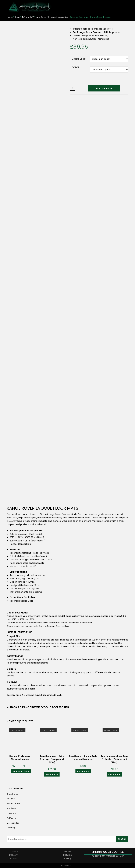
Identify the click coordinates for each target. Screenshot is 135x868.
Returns (67, 855)
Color (76, 67)
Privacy (67, 858)
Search (122, 839)
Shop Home (12, 794)
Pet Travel (11, 818)
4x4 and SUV (28, 17)
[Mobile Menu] (126, 7)
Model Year (79, 59)
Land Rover (41, 17)
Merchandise (13, 823)
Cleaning (11, 828)
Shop (17, 17)
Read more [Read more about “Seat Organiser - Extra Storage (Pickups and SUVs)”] (52, 774)
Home (10, 17)
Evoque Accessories (58, 17)
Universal (11, 813)
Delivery (13, 855)
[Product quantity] (73, 88)
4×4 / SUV (11, 799)
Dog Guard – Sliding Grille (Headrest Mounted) (83, 758)
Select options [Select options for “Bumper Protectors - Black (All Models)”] (21, 771)
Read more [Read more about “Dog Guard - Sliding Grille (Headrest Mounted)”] (83, 771)
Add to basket (104, 88)
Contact (14, 851)
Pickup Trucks (13, 804)
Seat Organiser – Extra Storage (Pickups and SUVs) (52, 759)
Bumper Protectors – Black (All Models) (21, 758)
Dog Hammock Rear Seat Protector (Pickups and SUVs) (114, 759)
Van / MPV (12, 808)
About (14, 858)
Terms (67, 851)
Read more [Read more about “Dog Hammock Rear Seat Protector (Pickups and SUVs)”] (114, 774)
